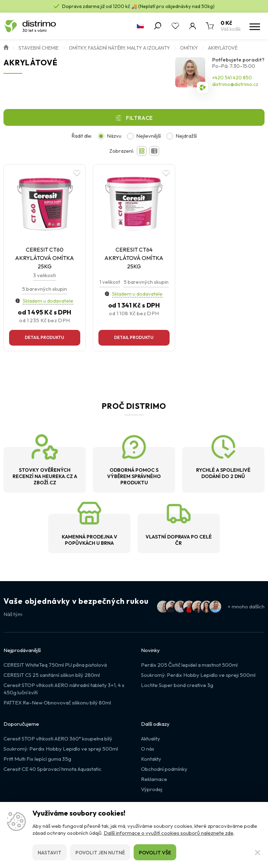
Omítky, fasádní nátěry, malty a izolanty (119, 48)
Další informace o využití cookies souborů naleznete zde (169, 833)
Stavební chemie (39, 48)
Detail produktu (44, 337)
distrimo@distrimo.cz (235, 84)
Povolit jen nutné (100, 853)
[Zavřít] (258, 852)
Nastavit (50, 853)
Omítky (189, 48)
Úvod (6, 47)
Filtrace (139, 118)
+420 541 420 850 (232, 78)
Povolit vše (155, 853)
